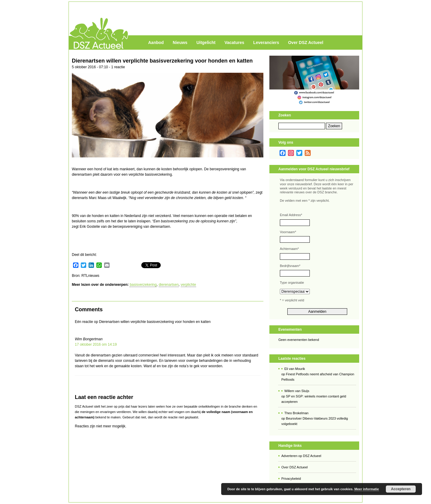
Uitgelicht (206, 42)
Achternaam (289, 249)
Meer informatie (367, 489)
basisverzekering (143, 285)
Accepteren (401, 489)
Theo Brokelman (296, 413)
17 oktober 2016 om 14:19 (96, 344)
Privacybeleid (291, 479)
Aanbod (156, 42)
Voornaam (288, 232)
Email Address (291, 215)
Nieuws (180, 42)
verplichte (188, 285)
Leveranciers (266, 42)
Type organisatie (292, 283)
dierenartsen (169, 285)
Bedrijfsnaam (290, 266)
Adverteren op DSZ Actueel (301, 456)
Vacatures (234, 42)
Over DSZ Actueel (306, 42)
